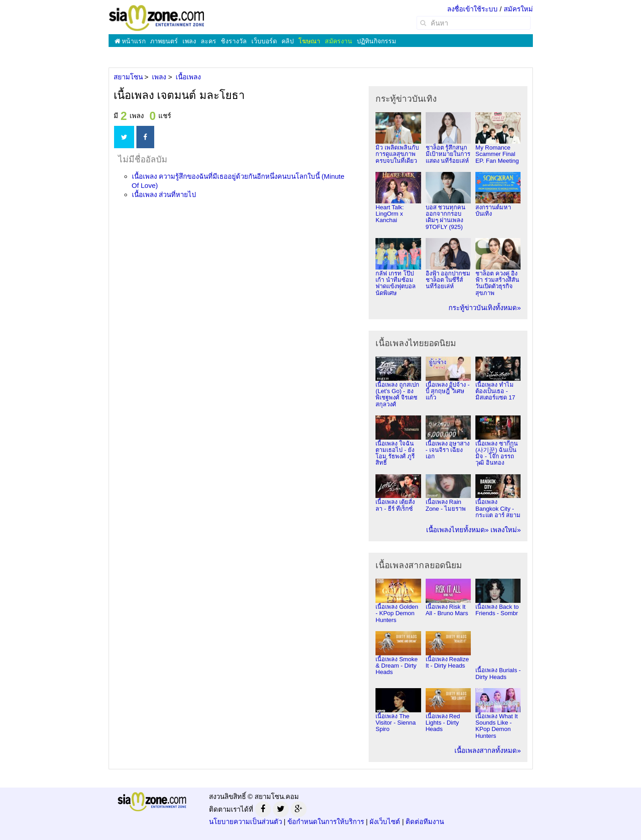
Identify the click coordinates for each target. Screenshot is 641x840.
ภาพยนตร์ (164, 41)
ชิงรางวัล (234, 41)
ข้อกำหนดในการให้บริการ (326, 822)
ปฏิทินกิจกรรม (376, 41)
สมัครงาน (339, 41)
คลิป (288, 41)
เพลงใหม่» (506, 530)
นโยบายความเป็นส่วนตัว (245, 822)
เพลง (189, 41)
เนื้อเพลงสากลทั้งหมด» (487, 750)
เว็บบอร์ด (264, 41)
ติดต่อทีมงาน (425, 822)
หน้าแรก (130, 41)
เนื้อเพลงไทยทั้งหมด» (457, 530)
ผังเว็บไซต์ (385, 822)
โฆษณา (309, 41)
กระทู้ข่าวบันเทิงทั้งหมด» (485, 308)
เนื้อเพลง (164, 194)
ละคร (208, 41)
